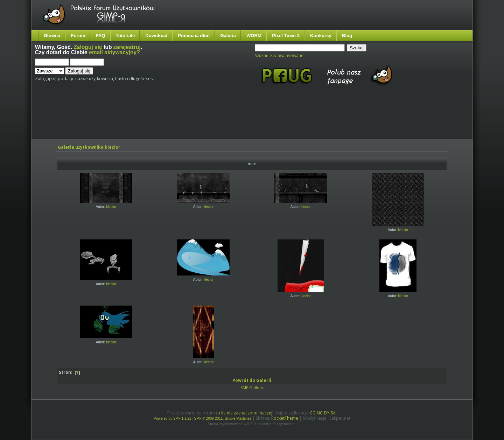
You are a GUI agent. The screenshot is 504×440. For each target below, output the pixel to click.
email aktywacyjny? (114, 52)
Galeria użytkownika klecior (89, 147)
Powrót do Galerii (252, 380)
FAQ (100, 36)
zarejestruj (127, 47)
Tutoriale (125, 36)
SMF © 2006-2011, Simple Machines (223, 418)
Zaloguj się (88, 47)
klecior (111, 207)
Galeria (228, 36)
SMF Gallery (252, 388)
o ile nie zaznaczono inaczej (245, 413)
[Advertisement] (166, 118)
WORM (254, 36)
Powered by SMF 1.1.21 (172, 418)
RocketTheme (285, 418)
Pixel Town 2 (286, 36)
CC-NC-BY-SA (323, 413)
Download (156, 36)
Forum (78, 36)
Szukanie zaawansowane (279, 55)
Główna (52, 36)
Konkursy (321, 36)
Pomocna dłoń (194, 36)
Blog (347, 36)
